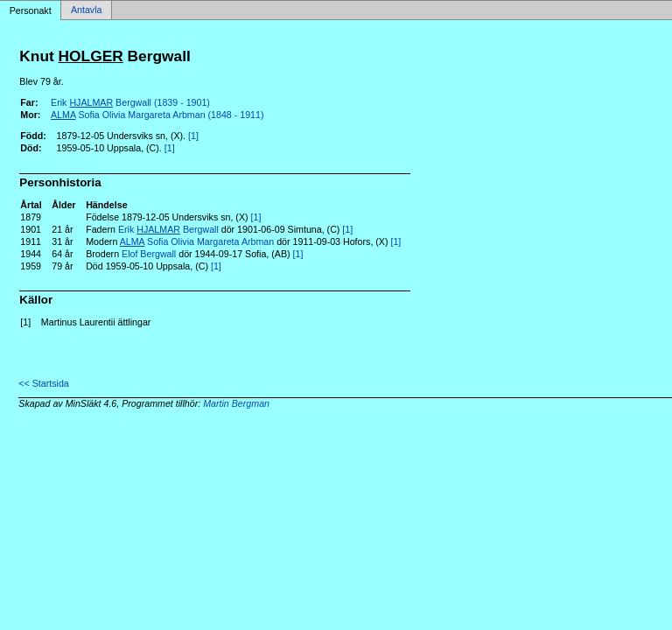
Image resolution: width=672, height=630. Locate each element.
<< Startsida (43, 383)
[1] (193, 136)
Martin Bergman (236, 403)
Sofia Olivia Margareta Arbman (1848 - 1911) (157, 115)
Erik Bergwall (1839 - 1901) (130, 102)
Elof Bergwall (149, 254)
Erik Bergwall (168, 229)
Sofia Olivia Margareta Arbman (197, 241)
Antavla (87, 10)
